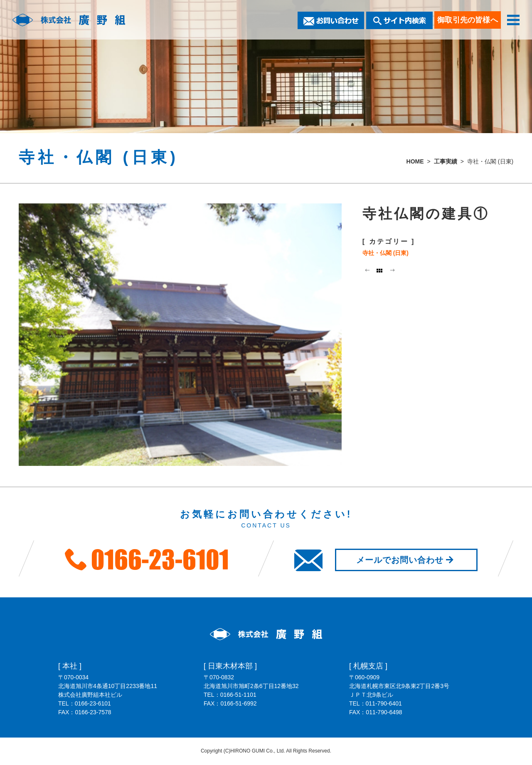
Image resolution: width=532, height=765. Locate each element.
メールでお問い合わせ (406, 560)
